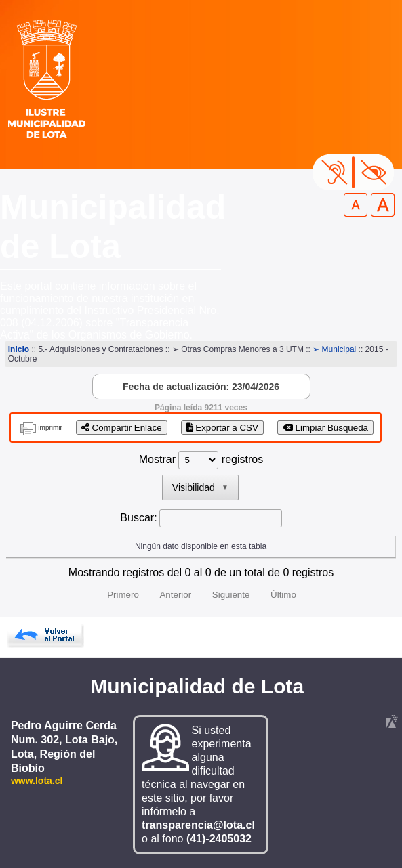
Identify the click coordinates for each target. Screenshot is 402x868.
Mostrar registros (201, 459)
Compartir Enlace (122, 428)
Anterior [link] (175, 595)
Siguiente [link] (231, 595)
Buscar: (138, 518)
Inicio (19, 349)
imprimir (50, 428)
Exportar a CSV (222, 428)
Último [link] (283, 595)
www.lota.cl (37, 781)
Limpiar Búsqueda (325, 428)
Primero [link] (123, 595)
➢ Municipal (334, 349)
